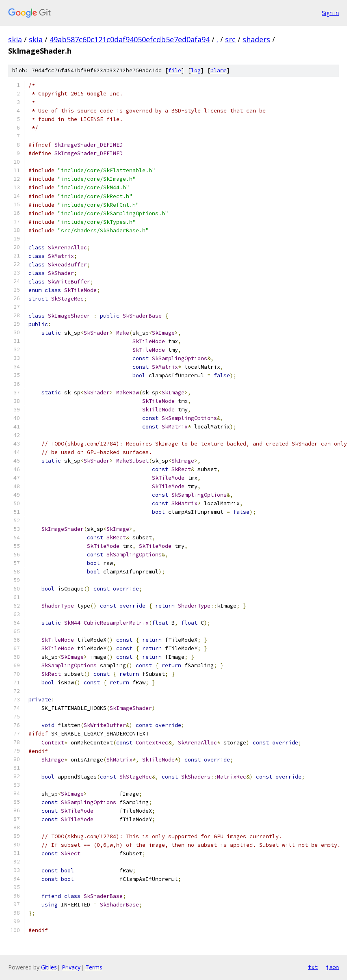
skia (15, 39)
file (175, 70)
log (196, 70)
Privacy (71, 967)
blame (219, 70)
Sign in (330, 13)
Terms (94, 967)
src (230, 39)
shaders (256, 39)
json (332, 967)
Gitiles (49, 967)
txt (313, 967)
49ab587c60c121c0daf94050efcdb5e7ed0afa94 (130, 39)
